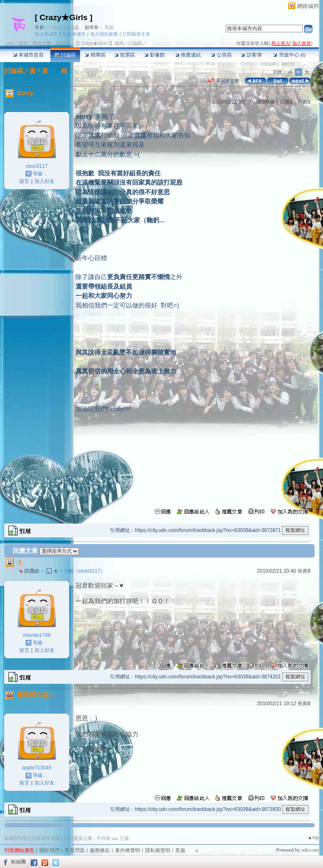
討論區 (65, 55)
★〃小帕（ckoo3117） (79, 571)
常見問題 (75, 850)
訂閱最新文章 (136, 34)
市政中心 (289, 55)
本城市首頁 (28, 55)
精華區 (95, 55)
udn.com (310, 850)
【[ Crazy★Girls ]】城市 (99, 43)
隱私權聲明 (158, 850)
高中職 (62, 43)
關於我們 (49, 850)
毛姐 (109, 27)
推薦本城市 (74, 34)
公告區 (221, 55)
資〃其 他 (48, 71)
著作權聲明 (128, 850)
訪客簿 (251, 55)
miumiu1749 (37, 635)
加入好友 (44, 181)
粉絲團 (18, 862)
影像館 (155, 55)
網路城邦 (308, 6)
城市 (23, 43)
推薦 (304, 102)
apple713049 (37, 768)
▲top (313, 837)
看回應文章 (223, 81)
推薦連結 (188, 55)
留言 (24, 181)
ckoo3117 (36, 166)
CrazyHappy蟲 (64, 27)
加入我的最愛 (104, 34)
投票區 (125, 55)
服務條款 (100, 850)
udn (10, 43)
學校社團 (42, 43)
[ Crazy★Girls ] (64, 17)
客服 (180, 850)
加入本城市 (46, 34)
